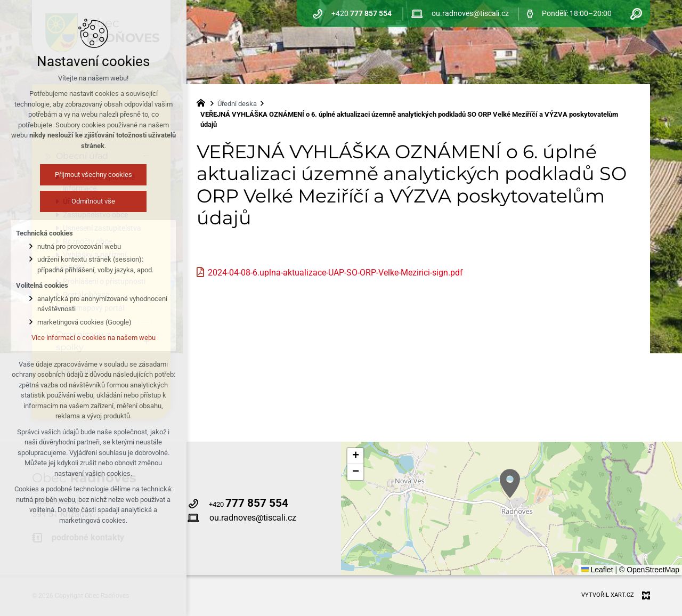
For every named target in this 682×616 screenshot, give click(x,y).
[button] (510, 484)
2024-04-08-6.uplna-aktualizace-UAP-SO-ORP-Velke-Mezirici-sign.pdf (335, 273)
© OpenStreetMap (649, 570)
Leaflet (597, 570)
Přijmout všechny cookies (94, 175)
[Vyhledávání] (636, 14)
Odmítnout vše (93, 201)
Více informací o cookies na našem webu (94, 338)
